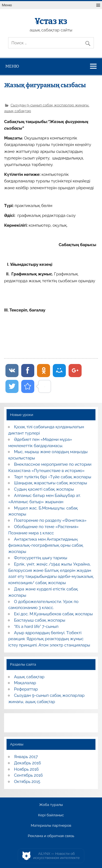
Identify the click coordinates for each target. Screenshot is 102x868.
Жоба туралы (51, 805)
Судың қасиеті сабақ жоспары (44, 489)
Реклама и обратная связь (51, 836)
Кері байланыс (51, 815)
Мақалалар (25, 683)
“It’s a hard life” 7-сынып (36, 627)
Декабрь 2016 (28, 763)
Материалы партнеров (51, 826)
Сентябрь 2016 (29, 775)
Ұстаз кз (51, 21)
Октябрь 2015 (27, 782)
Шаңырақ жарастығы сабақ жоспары (51, 483)
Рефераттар (26, 689)
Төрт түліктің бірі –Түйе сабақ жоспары (53, 477)
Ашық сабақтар (29, 677)
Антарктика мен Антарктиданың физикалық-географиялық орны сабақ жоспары (46, 546)
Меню (7, 5)
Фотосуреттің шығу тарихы (41, 558)
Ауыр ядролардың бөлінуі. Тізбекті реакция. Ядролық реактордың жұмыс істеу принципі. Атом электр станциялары (49, 639)
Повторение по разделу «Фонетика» (50, 520)
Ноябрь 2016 (27, 769)
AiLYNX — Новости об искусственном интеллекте (56, 856)
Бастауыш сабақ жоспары (40, 620)
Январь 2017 (26, 757)
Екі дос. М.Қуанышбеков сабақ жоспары (53, 614)
